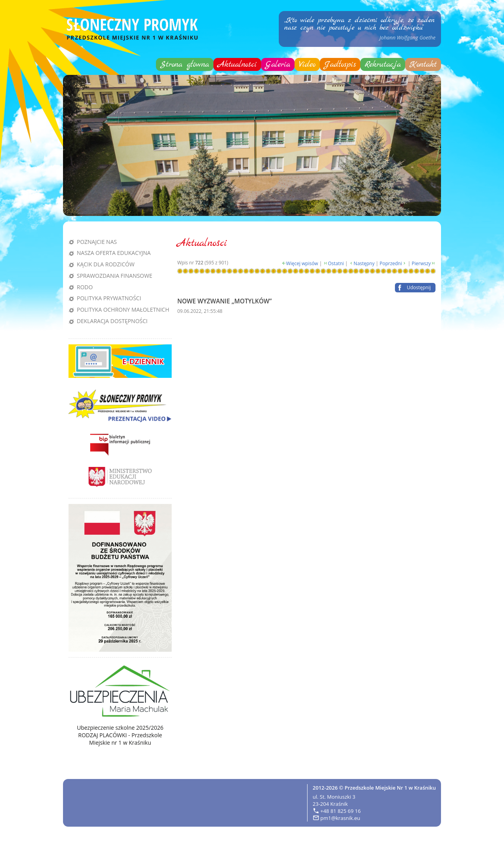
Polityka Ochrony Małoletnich (123, 310)
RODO (85, 287)
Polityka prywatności (109, 298)
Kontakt (423, 64)
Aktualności (237, 64)
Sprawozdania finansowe (115, 276)
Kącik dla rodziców (106, 264)
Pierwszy (421, 263)
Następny (364, 263)
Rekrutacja (383, 64)
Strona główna (185, 64)
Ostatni (336, 263)
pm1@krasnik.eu (340, 818)
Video (307, 64)
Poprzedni (391, 263)
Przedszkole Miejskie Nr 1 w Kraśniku (390, 788)
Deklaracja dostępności (112, 321)
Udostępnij (419, 287)
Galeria (278, 64)
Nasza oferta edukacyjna (114, 253)
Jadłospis (340, 64)
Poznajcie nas (97, 242)
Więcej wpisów (302, 263)
